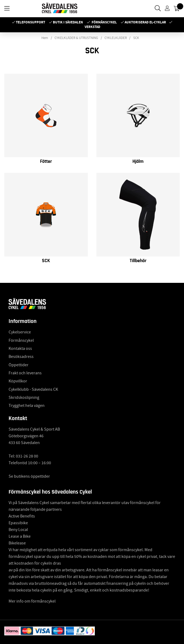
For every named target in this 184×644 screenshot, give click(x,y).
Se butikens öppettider (29, 476)
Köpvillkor (18, 381)
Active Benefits (22, 516)
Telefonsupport (30, 22)
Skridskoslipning (24, 397)
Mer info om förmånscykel (32, 601)
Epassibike (18, 523)
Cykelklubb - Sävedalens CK (33, 389)
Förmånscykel (104, 22)
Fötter (46, 161)
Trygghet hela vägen (27, 406)
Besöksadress (21, 357)
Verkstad (92, 27)
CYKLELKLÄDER (116, 38)
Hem (45, 38)
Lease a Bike (20, 536)
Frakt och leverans (25, 373)
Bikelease (17, 543)
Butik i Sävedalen (68, 22)
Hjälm (138, 161)
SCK (136, 38)
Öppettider (19, 365)
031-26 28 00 (27, 456)
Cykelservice (20, 332)
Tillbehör (138, 261)
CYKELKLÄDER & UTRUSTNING (76, 38)
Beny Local (18, 530)
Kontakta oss (20, 349)
